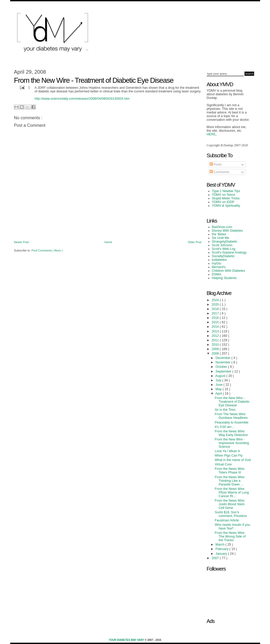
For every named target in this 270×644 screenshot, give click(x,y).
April (219, 394)
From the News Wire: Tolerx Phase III (230, 471)
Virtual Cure (223, 464)
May (219, 389)
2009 (216, 349)
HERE (211, 134)
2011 (216, 340)
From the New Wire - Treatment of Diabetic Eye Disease (232, 402)
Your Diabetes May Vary (127, 640)
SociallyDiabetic (223, 256)
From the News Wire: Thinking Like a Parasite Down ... (230, 481)
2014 (216, 327)
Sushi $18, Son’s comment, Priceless (231, 514)
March (221, 545)
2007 (216, 558)
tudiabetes (219, 260)
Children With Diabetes (229, 271)
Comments (219, 172)
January (222, 554)
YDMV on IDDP (223, 202)
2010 (216, 345)
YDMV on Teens (224, 195)
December (224, 358)
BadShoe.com (222, 227)
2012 (216, 336)
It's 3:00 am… (225, 427)
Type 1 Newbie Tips (226, 191)
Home (108, 242)
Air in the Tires (225, 410)
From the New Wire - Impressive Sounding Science (232, 443)
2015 (216, 322)
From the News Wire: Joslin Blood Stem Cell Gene (230, 504)
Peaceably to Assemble (232, 422)
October (222, 367)
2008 (216, 353)
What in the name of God (233, 460)
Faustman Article (227, 520)
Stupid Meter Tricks (226, 198)
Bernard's (219, 267)
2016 (216, 318)
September (224, 371)
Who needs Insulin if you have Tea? (233, 527)
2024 (216, 300)
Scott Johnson (222, 245)
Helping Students (224, 278)
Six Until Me (221, 238)
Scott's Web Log (224, 249)
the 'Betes (219, 234)
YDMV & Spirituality (226, 206)
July (219, 380)
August (221, 376)
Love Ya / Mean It (227, 451)
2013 (216, 331)
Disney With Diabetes (227, 231)
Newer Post (21, 242)
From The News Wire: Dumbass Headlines (231, 416)
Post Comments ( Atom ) (47, 250)
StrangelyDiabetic (225, 242)
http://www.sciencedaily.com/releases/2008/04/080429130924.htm (82, 99)
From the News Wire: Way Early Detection (231, 433)
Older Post (195, 242)
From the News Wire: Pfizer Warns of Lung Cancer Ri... (232, 493)
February (222, 549)
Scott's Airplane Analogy (229, 252)
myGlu (217, 263)
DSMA (217, 274)
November (224, 362)
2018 (216, 309)
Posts (216, 165)
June (220, 385)
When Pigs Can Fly (229, 456)
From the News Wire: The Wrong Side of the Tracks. (230, 536)
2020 (216, 305)
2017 (216, 313)
